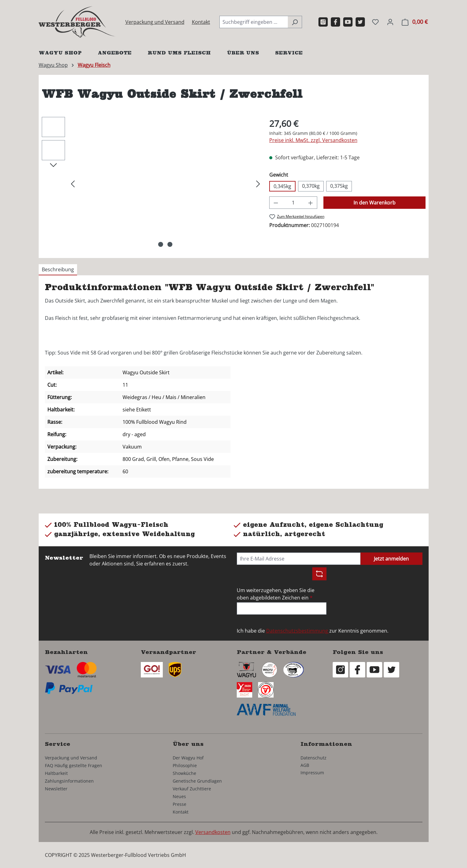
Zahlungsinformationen (69, 781)
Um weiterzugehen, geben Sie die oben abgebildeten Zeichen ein (276, 594)
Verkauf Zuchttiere (192, 789)
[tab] (58, 270)
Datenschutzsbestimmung (298, 631)
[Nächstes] (258, 183)
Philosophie (185, 765)
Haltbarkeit (56, 773)
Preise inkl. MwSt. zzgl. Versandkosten (313, 140)
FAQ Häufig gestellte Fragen (74, 765)
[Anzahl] (293, 203)
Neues (179, 796)
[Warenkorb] (415, 22)
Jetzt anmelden (391, 559)
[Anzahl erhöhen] (311, 203)
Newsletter (56, 789)
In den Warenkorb (374, 203)
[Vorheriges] (73, 183)
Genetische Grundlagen (197, 781)
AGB (305, 765)
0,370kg (311, 186)
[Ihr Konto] (390, 22)
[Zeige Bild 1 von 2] (161, 244)
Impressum (312, 773)
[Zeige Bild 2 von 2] (170, 244)
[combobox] (254, 22)
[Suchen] (295, 22)
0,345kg (282, 186)
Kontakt (201, 22)
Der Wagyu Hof (188, 758)
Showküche (184, 773)
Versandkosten (213, 832)
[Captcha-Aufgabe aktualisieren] (319, 574)
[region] (152, 183)
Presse (179, 804)
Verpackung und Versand (155, 22)
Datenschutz (313, 758)
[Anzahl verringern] (276, 203)
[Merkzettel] (375, 22)
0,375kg (339, 186)
